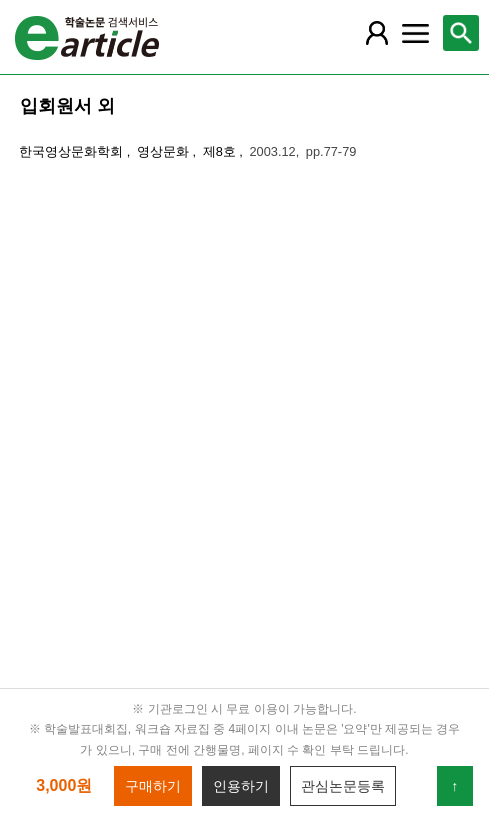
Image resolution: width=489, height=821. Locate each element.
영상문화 (165, 151)
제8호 (221, 151)
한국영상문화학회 (73, 151)
